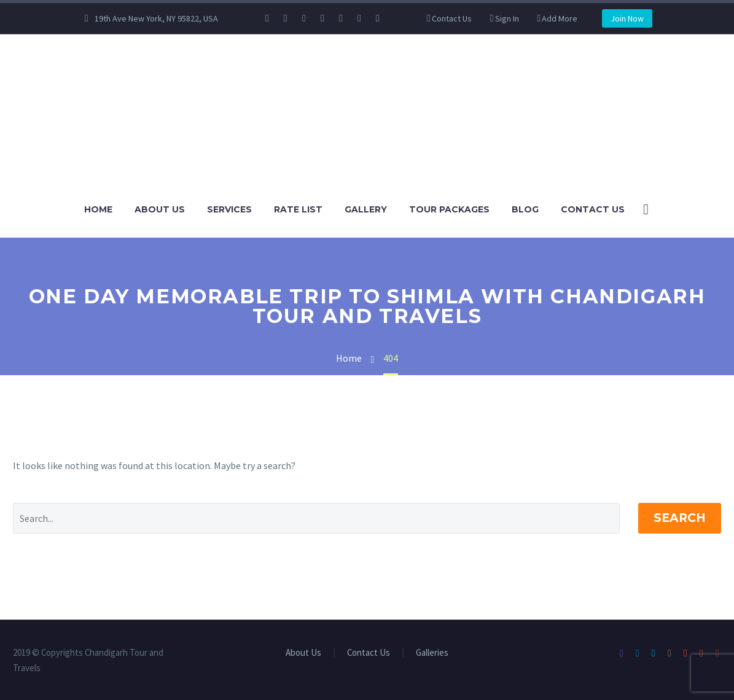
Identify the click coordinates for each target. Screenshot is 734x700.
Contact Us (452, 18)
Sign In (507, 18)
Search (680, 518)
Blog (525, 209)
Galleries (432, 653)
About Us (160, 209)
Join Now (627, 18)
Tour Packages (449, 209)
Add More (560, 18)
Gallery (366, 209)
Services (229, 209)
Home (98, 209)
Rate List (298, 209)
